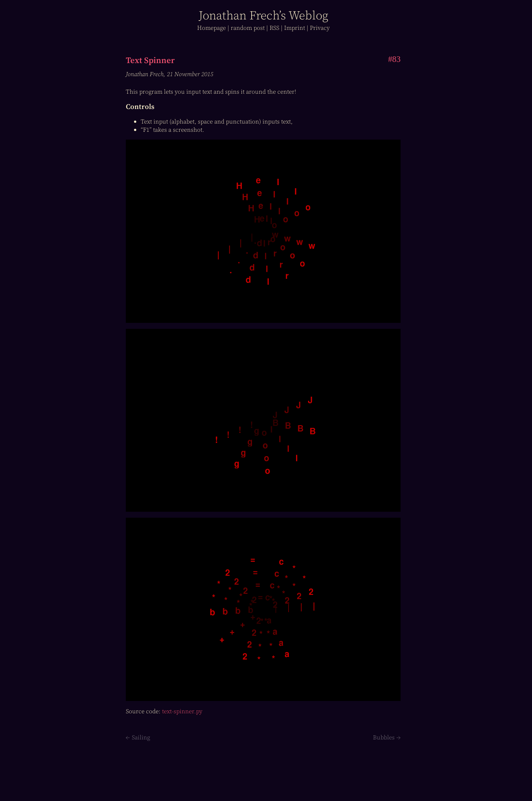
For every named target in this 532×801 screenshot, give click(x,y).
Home (211, 28)
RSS (274, 28)
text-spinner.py (182, 711)
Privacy (320, 28)
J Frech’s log (263, 15)
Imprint (295, 28)
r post (248, 28)
